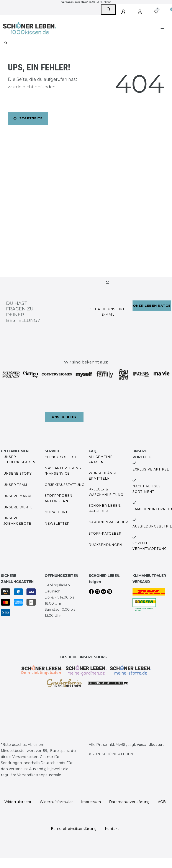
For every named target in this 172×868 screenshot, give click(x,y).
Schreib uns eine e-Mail (108, 312)
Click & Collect (61, 457)
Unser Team (15, 485)
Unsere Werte (18, 507)
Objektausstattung (65, 485)
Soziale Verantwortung (150, 546)
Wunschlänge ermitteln (103, 476)
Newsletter (57, 524)
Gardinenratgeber (108, 522)
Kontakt (112, 829)
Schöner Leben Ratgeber (152, 306)
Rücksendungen (105, 545)
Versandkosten (150, 745)
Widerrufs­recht (18, 802)
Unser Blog (64, 417)
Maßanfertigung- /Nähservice (64, 471)
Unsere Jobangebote (17, 521)
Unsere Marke (18, 496)
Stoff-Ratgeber (105, 534)
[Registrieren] (141, 12)
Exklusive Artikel (151, 469)
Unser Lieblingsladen (20, 460)
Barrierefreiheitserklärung (74, 829)
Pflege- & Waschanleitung (106, 492)
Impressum (91, 802)
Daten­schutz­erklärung (129, 802)
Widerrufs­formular (56, 802)
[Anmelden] (124, 12)
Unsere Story (18, 474)
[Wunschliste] (156, 12)
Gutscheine (57, 512)
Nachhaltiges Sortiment (147, 489)
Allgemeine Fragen (101, 460)
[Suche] (108, 10)
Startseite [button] (28, 118)
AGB (162, 802)
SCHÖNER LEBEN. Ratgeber (105, 508)
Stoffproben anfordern (59, 498)
